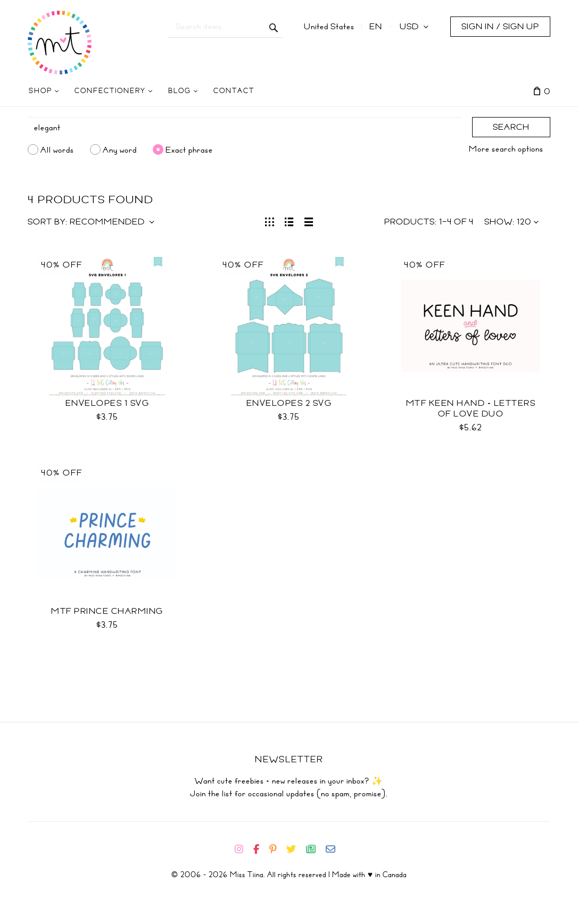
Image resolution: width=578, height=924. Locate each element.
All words (57, 149)
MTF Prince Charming (107, 611)
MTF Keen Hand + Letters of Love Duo (471, 409)
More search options (506, 149)
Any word (120, 149)
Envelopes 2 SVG (289, 403)
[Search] (245, 128)
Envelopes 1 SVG (108, 403)
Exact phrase (189, 149)
